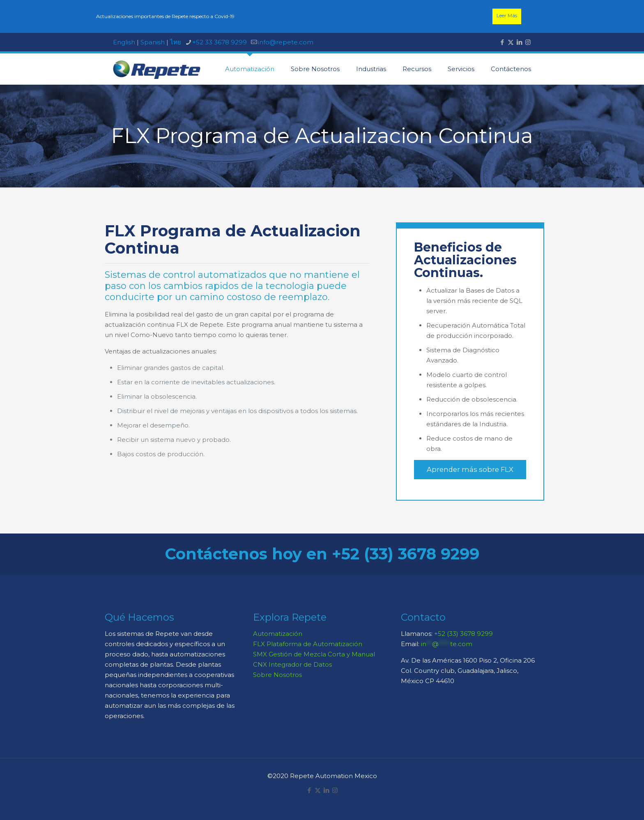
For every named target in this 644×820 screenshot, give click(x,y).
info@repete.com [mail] (286, 42)
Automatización (278, 634)
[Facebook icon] (502, 42)
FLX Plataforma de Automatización (308, 644)
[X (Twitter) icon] (511, 42)
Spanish (153, 42)
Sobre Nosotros (277, 675)
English (124, 42)
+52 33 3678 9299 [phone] (220, 42)
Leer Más (507, 15)
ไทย (176, 42)
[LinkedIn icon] (519, 42)
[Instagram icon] (528, 42)
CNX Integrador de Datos (292, 664)
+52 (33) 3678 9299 (463, 634)
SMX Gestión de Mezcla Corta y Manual (314, 654)
